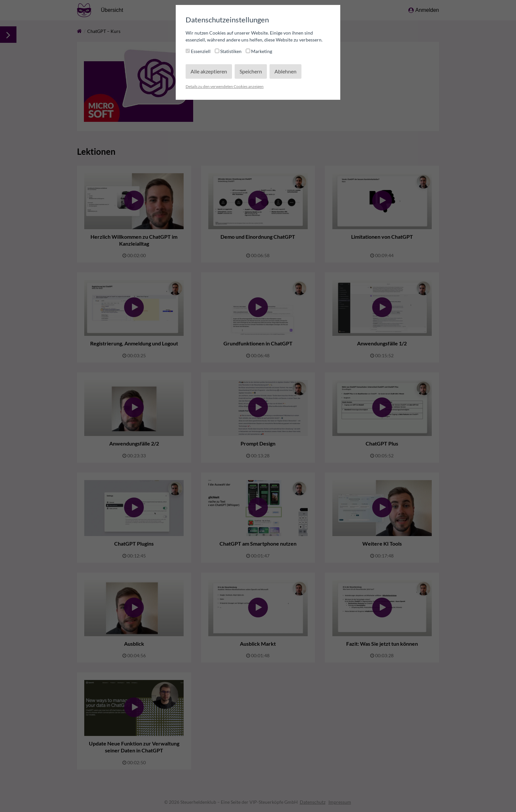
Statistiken (229, 51)
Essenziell (199, 51)
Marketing (259, 51)
